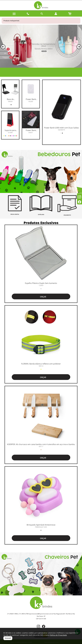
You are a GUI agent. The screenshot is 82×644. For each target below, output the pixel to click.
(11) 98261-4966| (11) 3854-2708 (18, 614)
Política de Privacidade (58, 635)
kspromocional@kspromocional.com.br (41, 614)
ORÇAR (41, 297)
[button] (3, 47)
